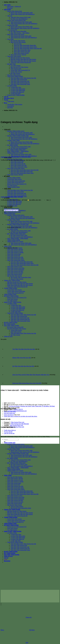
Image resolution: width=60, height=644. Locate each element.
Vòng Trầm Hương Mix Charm (16, 168)
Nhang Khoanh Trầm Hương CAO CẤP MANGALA (25, 28)
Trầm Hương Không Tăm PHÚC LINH (21, 22)
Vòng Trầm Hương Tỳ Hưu (15, 267)
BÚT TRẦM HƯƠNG (10, 324)
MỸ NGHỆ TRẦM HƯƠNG (11, 296)
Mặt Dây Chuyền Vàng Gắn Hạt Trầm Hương (23, 59)
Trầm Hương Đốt (12, 30)
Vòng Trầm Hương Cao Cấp (22, 52)
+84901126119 (18, 409)
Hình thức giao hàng (10, 412)
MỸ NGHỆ (7, 176)
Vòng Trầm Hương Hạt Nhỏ (15, 271)
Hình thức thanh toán (9, 413)
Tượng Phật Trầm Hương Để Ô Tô (20, 70)
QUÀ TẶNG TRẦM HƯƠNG (12, 326)
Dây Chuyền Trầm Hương (18, 41)
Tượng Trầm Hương (16, 72)
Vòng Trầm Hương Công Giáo (16, 268)
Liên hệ (6, 97)
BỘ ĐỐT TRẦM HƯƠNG (11, 322)
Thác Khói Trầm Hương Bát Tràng (20, 84)
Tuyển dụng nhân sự (10, 430)
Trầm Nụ (10, 16)
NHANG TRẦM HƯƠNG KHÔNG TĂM (18, 136)
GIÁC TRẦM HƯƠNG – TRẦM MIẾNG (18, 468)
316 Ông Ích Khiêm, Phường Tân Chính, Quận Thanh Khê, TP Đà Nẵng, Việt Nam (32, 406)
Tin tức (6, 100)
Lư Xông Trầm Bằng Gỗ (17, 92)
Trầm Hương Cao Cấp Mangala (20, 424)
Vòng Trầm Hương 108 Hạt (18, 55)
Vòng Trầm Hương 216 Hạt (15, 251)
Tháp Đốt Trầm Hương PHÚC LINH (21, 17)
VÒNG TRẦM (8, 246)
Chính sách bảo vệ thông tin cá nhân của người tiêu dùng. (21, 416)
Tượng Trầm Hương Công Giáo (16, 291)
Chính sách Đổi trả (9, 415)
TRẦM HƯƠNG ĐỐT (10, 214)
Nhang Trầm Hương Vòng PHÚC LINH (21, 27)
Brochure (10, 8)
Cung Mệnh (11, 106)
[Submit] (5, 442)
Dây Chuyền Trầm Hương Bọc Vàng (21, 277)
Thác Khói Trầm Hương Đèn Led (20, 81)
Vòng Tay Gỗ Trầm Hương (18, 42)
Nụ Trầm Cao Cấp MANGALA (19, 19)
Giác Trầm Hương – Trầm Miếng (20, 33)
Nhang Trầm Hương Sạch (15, 11)
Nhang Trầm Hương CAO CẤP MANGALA (23, 14)
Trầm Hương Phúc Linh (17, 422)
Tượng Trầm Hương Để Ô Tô (15, 293)
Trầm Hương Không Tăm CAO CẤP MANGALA (24, 24)
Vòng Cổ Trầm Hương (17, 279)
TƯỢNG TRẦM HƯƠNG (14, 178)
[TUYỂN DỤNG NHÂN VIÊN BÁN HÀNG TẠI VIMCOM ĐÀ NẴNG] (13, 154)
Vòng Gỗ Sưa (18, 44)
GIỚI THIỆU (7, 5)
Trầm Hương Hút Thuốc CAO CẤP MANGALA (24, 38)
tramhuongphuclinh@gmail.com (17, 411)
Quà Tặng (10, 108)
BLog (5, 103)
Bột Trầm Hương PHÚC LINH (19, 235)
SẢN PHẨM (7, 10)
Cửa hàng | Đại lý (9, 98)
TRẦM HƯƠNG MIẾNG (14, 240)
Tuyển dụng (11, 101)
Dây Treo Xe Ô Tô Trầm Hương (19, 67)
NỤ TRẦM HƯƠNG (13, 229)
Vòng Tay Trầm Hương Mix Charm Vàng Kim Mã (28, 48)
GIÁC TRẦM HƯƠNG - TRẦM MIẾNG (18, 239)
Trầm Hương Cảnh (16, 69)
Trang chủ (16, 617)
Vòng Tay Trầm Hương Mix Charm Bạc (25, 45)
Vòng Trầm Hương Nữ (17, 162)
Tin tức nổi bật (8, 432)
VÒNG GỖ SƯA (8, 336)
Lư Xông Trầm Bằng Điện (18, 90)
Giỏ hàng (19, 630)
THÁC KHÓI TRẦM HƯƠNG (15, 76)
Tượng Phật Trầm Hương (14, 290)
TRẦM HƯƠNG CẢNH (10, 295)
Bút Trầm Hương (15, 73)
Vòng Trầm (10, 39)
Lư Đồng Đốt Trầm (16, 87)
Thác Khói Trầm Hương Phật (19, 80)
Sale (14, 643)
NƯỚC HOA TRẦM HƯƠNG (12, 209)
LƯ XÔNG (7, 198)
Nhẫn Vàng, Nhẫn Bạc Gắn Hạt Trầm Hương (23, 61)
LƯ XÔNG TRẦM (12, 86)
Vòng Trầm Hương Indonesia (16, 270)
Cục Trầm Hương (15, 66)
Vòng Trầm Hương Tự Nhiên (15, 253)
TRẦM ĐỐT (7, 130)
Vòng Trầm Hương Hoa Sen (15, 273)
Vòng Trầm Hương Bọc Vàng (22, 50)
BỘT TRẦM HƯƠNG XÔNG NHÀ (16, 234)
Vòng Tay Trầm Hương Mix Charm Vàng (25, 47)
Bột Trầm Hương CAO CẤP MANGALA (22, 237)
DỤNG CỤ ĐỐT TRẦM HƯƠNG (16, 95)
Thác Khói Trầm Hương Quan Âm (20, 83)
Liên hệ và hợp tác (9, 433)
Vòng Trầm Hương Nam (14, 254)
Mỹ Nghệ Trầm (12, 64)
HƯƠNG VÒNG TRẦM (13, 220)
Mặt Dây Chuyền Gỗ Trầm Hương (20, 58)
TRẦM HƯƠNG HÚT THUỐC (15, 242)
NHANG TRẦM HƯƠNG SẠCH (16, 131)
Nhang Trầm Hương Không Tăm (16, 21)
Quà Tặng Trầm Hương (14, 75)
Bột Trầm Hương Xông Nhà (18, 31)
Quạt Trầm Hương (12, 299)
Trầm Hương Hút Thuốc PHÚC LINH (21, 36)
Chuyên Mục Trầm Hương (15, 104)
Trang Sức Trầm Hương (14, 56)
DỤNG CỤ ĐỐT (8, 207)
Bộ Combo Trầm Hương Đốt (15, 327)
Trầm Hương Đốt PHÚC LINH (12, 212)
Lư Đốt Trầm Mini (16, 94)
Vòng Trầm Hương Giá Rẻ (21, 53)
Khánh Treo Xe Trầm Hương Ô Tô (17, 298)
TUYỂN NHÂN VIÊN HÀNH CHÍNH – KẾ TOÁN (12, 197)
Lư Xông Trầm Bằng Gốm (18, 89)
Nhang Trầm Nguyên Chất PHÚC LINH (22, 13)
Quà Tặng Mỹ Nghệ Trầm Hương (17, 329)
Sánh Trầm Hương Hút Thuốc (16, 34)
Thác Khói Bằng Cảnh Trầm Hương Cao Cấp (23, 78)
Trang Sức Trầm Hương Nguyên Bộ (21, 62)
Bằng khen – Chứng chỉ (14, 7)
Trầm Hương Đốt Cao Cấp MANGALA (15, 211)
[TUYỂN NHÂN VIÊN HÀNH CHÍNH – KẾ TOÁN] (13, 194)
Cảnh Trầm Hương (16, 332)
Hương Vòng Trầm (13, 25)
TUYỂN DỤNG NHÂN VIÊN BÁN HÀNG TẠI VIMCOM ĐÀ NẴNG (16, 157)
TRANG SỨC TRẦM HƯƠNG (12, 281)
